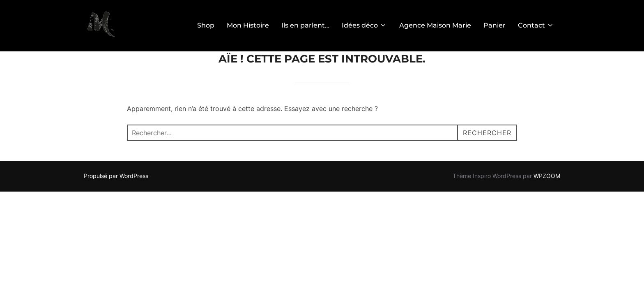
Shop (206, 25)
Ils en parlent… (305, 25)
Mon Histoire (248, 25)
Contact (536, 25)
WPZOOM (547, 176)
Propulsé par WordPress (116, 176)
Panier (494, 25)
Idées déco (364, 25)
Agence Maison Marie (435, 25)
